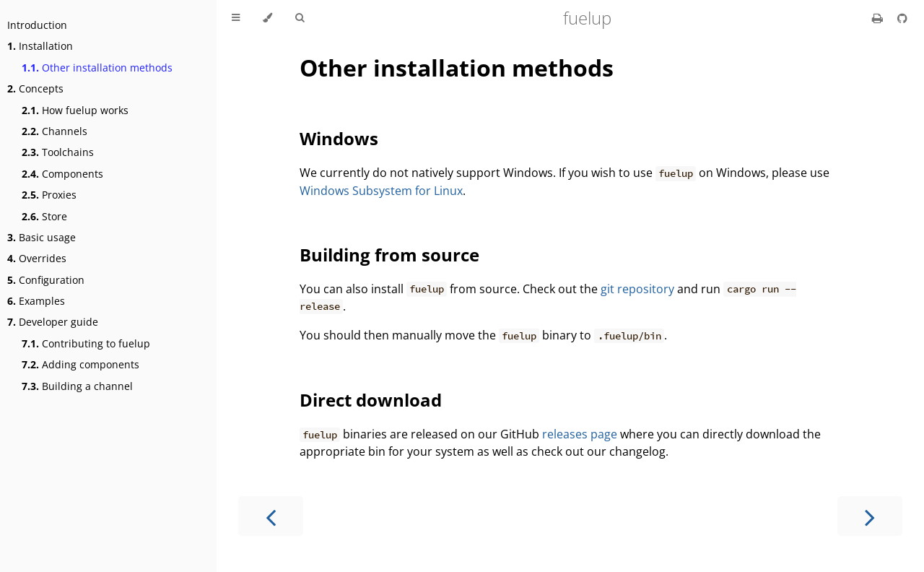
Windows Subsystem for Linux (381, 191)
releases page (580, 434)
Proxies (49, 195)
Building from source (389, 255)
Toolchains (58, 152)
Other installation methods (97, 68)
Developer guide (53, 322)
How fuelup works (75, 110)
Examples (36, 301)
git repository (637, 289)
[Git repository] (902, 18)
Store (44, 216)
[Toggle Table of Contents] (236, 18)
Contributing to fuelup (86, 343)
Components (62, 174)
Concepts (35, 88)
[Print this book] (879, 18)
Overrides (37, 258)
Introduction (37, 25)
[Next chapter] (870, 516)
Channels (55, 131)
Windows (339, 138)
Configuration (46, 280)
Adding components (80, 364)
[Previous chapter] (271, 516)
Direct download (371, 400)
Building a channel (77, 386)
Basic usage (42, 237)
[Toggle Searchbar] (300, 18)
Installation (40, 46)
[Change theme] (267, 18)
